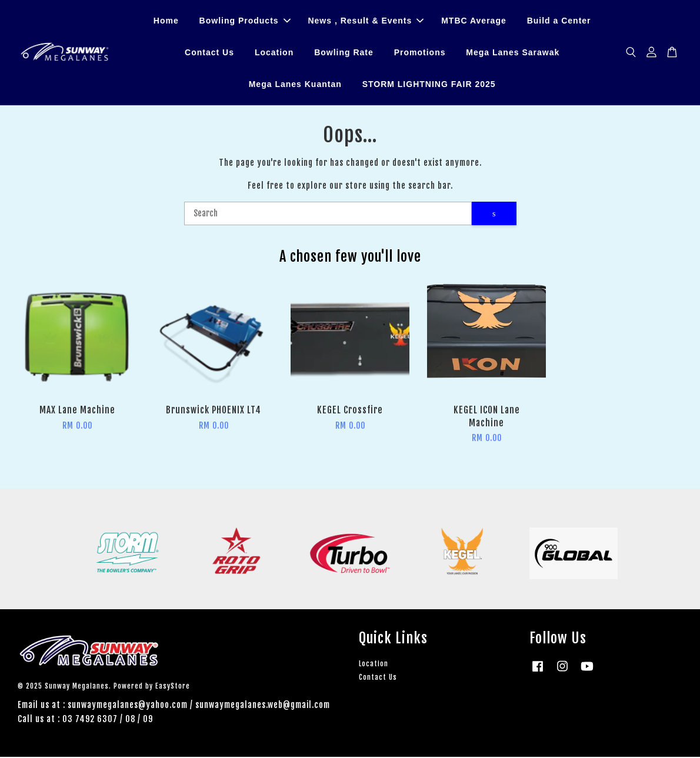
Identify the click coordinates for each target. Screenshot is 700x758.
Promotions (420, 53)
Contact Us (209, 53)
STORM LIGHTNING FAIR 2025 (429, 85)
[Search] (328, 215)
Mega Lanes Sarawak (513, 53)
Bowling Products (245, 21)
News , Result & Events (366, 21)
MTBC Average (474, 21)
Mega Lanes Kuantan (295, 85)
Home (166, 21)
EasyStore (173, 687)
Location (274, 53)
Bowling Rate (344, 53)
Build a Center (559, 21)
